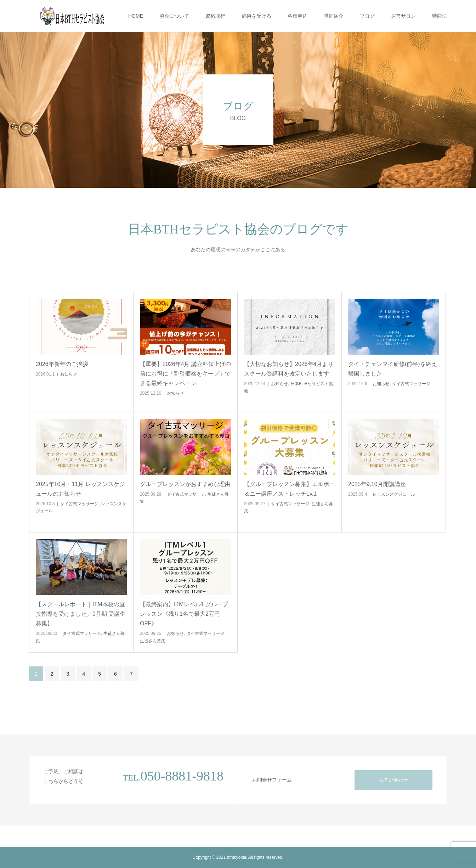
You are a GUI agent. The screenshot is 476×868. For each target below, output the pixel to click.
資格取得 (215, 16)
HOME (136, 16)
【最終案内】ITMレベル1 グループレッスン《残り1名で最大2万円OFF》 (184, 614)
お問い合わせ (393, 780)
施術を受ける (256, 16)
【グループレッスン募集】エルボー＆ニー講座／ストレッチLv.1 (289, 489)
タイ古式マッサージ (411, 384)
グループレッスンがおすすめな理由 (185, 484)
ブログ (367, 16)
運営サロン (403, 16)
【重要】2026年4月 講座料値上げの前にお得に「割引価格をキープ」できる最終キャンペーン (185, 374)
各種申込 (297, 16)
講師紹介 (334, 16)
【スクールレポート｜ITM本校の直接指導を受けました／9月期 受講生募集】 (81, 614)
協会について (174, 16)
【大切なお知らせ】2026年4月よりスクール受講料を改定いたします (289, 369)
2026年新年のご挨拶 (62, 364)
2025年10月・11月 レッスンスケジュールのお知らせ (80, 489)
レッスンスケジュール (394, 494)
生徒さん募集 (153, 641)
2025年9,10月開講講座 (377, 484)
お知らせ (69, 374)
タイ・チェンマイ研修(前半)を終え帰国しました (393, 369)
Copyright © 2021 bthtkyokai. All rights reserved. (238, 857)
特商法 (440, 16)
